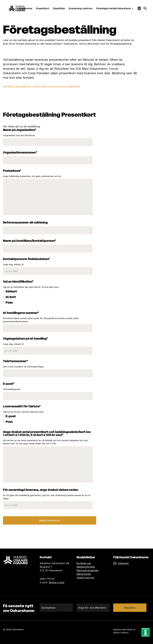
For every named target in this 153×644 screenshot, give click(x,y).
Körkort (11, 291)
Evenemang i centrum (81, 8)
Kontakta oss (84, 563)
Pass (9, 302)
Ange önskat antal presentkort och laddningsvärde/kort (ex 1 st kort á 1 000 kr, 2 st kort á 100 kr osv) (47, 433)
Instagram (123, 563)
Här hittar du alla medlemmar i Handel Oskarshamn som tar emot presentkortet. (42, 86)
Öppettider (59, 8)
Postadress (12, 171)
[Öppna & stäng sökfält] (139, 8)
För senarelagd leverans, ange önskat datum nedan (41, 490)
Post (9, 422)
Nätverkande (84, 574)
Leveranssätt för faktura (22, 406)
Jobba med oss (85, 578)
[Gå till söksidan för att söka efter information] (145, 8)
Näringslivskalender (88, 570)
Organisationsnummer (20, 152)
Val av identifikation (18, 282)
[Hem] (19, 8)
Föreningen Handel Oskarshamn (115, 8)
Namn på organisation (20, 130)
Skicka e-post (56, 582)
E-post (9, 384)
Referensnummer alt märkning (25, 222)
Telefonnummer (15, 361)
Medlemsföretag (86, 567)
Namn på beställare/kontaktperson (30, 241)
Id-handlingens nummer (21, 313)
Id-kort (11, 297)
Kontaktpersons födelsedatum (26, 259)
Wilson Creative (121, 633)
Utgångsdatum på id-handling (25, 339)
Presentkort (43, 8)
